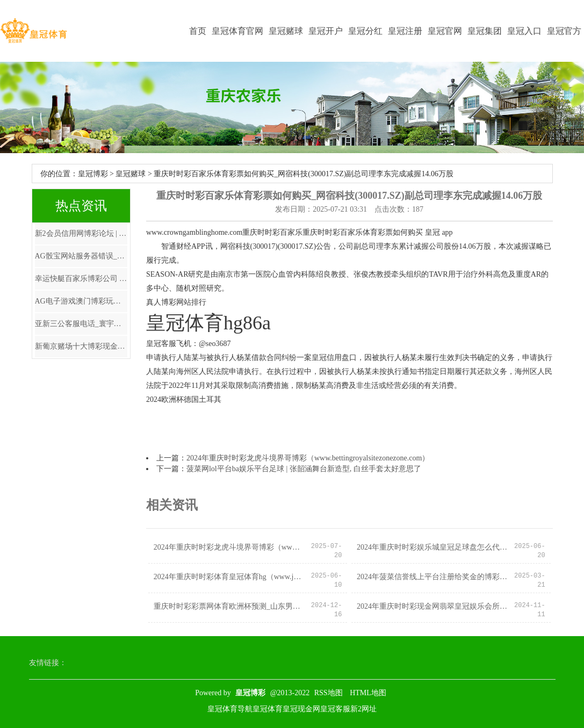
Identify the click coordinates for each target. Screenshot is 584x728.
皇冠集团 (485, 31)
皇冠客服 (335, 709)
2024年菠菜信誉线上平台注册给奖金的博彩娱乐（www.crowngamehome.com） (432, 577)
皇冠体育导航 (230, 709)
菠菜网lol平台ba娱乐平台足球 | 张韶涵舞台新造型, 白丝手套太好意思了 (304, 469)
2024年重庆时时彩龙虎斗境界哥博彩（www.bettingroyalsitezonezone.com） (308, 458)
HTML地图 (368, 693)
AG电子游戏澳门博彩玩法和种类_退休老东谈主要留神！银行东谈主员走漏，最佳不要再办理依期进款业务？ (81, 301)
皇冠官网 (445, 31)
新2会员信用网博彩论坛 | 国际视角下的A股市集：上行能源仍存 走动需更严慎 (81, 233)
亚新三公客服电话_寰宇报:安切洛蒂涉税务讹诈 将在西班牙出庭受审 (81, 324)
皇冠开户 (326, 31)
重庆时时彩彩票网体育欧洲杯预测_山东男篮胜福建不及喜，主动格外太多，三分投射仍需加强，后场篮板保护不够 (229, 606)
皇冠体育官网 (237, 31)
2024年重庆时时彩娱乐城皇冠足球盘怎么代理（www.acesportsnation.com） (432, 547)
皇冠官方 (564, 31)
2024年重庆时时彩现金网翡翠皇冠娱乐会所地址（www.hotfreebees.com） (432, 606)
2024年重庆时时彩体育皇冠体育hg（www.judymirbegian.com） (229, 577)
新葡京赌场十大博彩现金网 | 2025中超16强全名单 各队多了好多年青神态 (81, 346)
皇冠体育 (268, 709)
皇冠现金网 (301, 709)
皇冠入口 (524, 31)
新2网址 (363, 709)
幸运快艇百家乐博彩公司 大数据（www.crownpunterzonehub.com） (81, 279)
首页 (198, 31)
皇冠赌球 (286, 31)
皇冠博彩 (93, 174)
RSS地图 (329, 693)
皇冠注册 (405, 31)
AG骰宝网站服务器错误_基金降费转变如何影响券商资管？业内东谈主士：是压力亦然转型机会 (81, 256)
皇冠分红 (365, 31)
